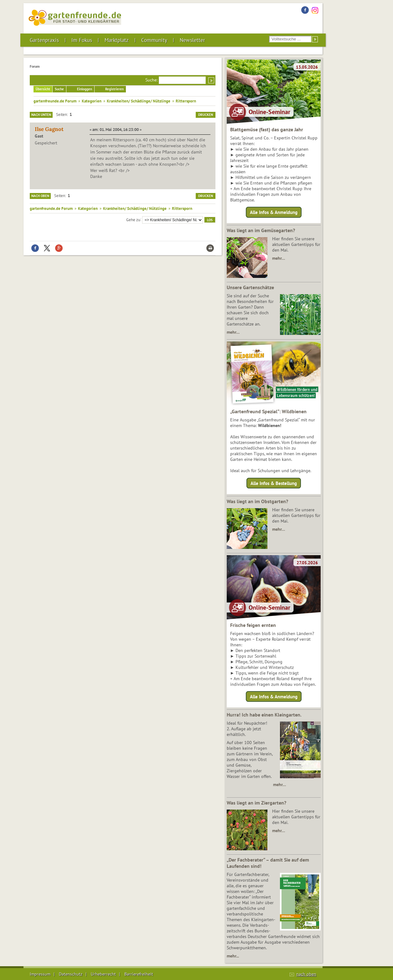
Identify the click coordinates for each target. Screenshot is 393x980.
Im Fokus (82, 40)
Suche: (151, 80)
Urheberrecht (103, 974)
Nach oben (40, 196)
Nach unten (41, 115)
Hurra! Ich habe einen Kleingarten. (264, 715)
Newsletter (192, 40)
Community (154, 40)
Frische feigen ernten (253, 625)
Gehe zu (133, 219)
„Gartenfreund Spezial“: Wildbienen (268, 411)
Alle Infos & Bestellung (274, 483)
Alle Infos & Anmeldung (274, 212)
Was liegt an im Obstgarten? (257, 501)
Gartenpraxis (44, 40)
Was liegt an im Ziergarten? (256, 803)
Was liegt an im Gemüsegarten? (261, 230)
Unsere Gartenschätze (250, 287)
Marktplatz (117, 40)
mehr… (279, 258)
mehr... (233, 956)
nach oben (306, 974)
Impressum (40, 974)
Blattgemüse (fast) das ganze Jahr (267, 129)
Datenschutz (71, 974)
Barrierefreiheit (139, 974)
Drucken (206, 115)
